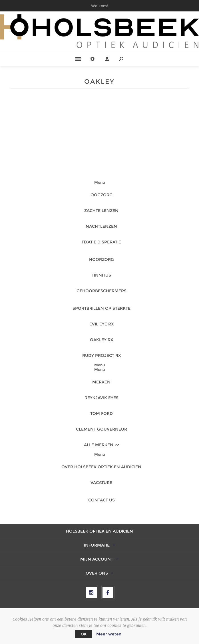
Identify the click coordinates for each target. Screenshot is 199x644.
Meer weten (109, 634)
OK (84, 634)
